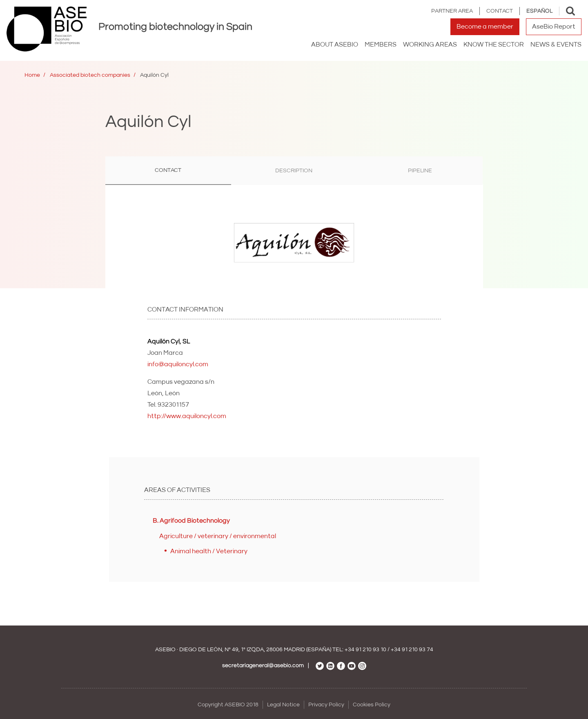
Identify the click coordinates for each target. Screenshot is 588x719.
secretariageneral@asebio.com (263, 666)
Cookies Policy (372, 705)
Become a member (485, 27)
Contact (500, 11)
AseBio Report (554, 27)
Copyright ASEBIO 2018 (228, 705)
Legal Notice (283, 705)
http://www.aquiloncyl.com (187, 416)
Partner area (452, 11)
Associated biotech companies (90, 75)
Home (32, 75)
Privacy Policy (326, 705)
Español (539, 11)
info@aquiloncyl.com (178, 364)
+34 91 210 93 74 (412, 650)
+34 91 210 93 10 (365, 650)
